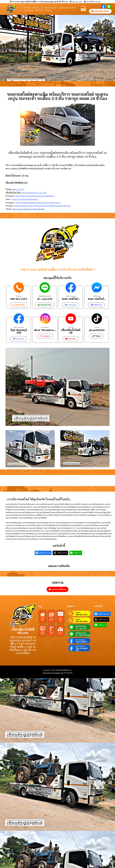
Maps (60, 633)
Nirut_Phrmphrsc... (45, 330)
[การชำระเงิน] (60, 613)
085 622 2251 (19, 189)
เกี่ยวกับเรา (39, 10)
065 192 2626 (82, 621)
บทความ (36, 8)
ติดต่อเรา (48, 10)
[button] (2, 48)
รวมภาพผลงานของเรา (49, 8)
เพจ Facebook (71, 296)
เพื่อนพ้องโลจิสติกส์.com (23, 631)
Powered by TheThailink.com (53, 673)
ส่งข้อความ (97, 296)
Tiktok (97, 327)
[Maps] (60, 629)
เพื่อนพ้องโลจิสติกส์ (71, 331)
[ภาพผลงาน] (52, 614)
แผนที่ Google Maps (67, 8)
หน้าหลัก (27, 8)
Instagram (45, 327)
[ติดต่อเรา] (52, 628)
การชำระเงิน (29, 10)
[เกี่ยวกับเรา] (43, 628)
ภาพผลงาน (51, 619)
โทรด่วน (19, 296)
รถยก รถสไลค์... (71, 299)
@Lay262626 (97, 330)
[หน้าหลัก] (43, 614)
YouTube (71, 327)
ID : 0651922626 (83, 635)
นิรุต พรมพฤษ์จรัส (19, 331)
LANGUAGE (83, 7)
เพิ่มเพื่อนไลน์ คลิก (45, 296)
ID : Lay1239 (45, 299)
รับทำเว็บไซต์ (68, 673)
